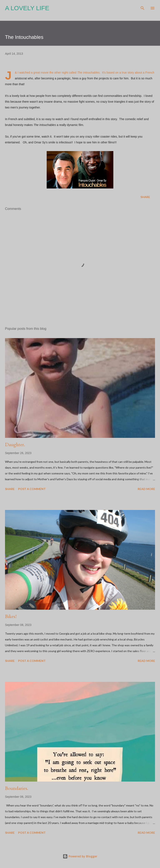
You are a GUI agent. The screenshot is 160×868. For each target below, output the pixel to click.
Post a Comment (32, 489)
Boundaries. (17, 788)
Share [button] (145, 197)
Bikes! (11, 616)
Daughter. (15, 444)
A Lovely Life (27, 8)
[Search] (142, 7)
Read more (146, 489)
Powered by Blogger (80, 856)
